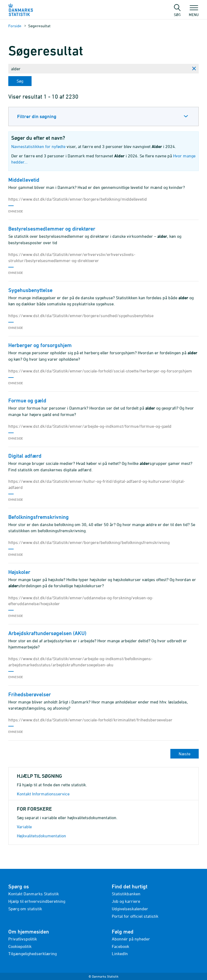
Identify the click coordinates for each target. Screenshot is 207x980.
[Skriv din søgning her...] (99, 69)
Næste (185, 754)
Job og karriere (126, 901)
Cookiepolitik (20, 946)
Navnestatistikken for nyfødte (38, 146)
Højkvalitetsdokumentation (41, 836)
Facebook (120, 946)
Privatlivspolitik (23, 939)
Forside (15, 26)
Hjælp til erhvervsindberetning (37, 901)
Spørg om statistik (25, 909)
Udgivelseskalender (130, 909)
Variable (24, 827)
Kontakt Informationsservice (43, 794)
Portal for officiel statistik (135, 916)
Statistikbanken (126, 894)
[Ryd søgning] (194, 69)
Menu (194, 12)
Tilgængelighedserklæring (32, 954)
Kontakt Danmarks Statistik (34, 894)
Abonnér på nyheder (131, 939)
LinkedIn (120, 954)
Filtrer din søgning (37, 116)
